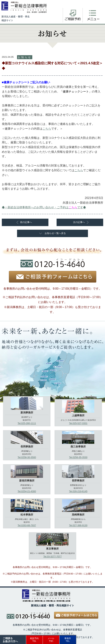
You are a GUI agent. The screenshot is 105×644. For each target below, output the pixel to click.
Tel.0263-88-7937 (27, 525)
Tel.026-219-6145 (78, 491)
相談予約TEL (34, 640)
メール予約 (51, 640)
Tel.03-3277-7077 (52, 556)
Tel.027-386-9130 (78, 525)
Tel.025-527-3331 (78, 423)
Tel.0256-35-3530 (78, 457)
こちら (47, 129)
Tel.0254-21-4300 (27, 491)
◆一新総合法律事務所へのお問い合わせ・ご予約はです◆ (44, 207)
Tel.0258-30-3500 (27, 457)
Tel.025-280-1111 (27, 423)
